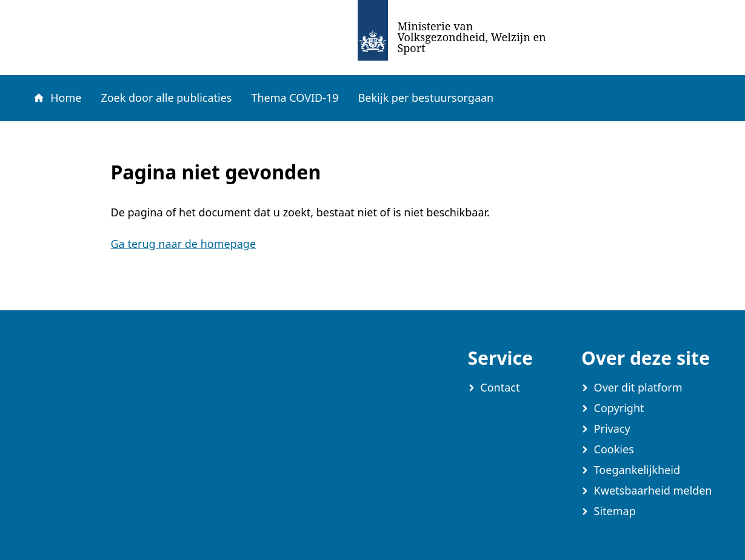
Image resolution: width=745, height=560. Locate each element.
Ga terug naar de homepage (184, 244)
